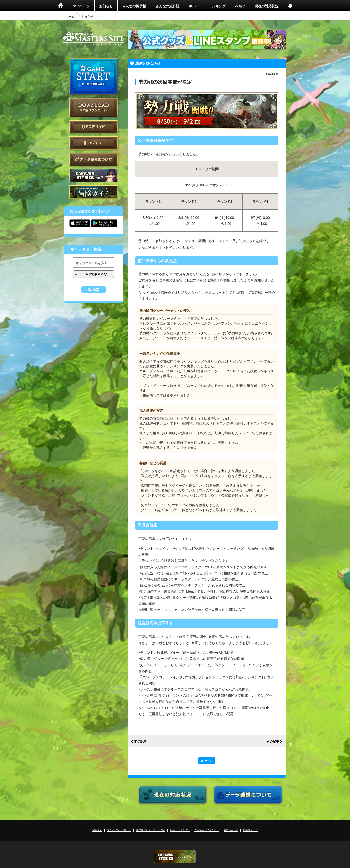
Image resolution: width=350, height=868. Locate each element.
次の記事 (273, 741)
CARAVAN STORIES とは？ (94, 176)
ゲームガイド (94, 192)
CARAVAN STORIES (175, 857)
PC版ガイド (94, 127)
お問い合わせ (231, 830)
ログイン (94, 143)
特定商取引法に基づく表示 (151, 830)
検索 (96, 290)
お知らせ (106, 6)
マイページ (81, 6)
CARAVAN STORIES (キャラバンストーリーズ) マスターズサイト (94, 39)
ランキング (217, 6)
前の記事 (140, 741)
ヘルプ (240, 6)
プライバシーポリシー (119, 830)
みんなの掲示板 (134, 6)
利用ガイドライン (180, 830)
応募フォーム (250, 830)
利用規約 (97, 830)
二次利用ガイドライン (207, 830)
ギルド (194, 6)
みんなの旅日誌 (167, 6)
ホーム (70, 16)
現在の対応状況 (267, 6)
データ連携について (94, 159)
